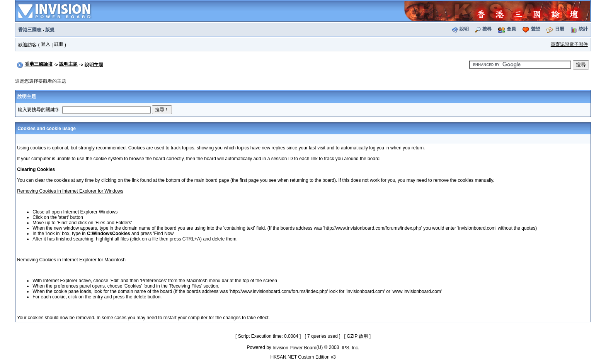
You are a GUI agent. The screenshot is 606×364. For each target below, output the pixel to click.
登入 (46, 44)
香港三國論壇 (39, 64)
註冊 (59, 44)
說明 (464, 29)
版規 (50, 30)
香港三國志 (30, 30)
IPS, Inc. (350, 348)
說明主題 (68, 64)
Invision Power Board (294, 348)
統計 (583, 29)
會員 (511, 29)
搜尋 (487, 29)
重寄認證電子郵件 (569, 44)
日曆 (560, 29)
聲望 (536, 29)
